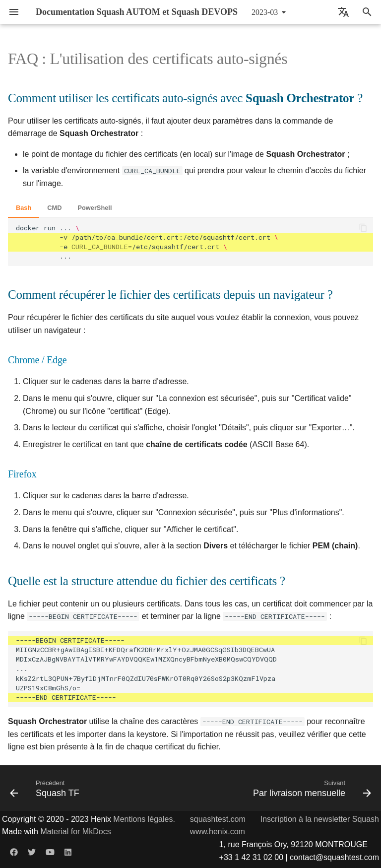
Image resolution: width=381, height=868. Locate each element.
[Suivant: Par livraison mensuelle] (310, 788)
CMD (54, 208)
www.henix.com (218, 832)
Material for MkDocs (75, 832)
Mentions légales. (144, 819)
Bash (24, 208)
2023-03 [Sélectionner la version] (265, 12)
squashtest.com (218, 819)
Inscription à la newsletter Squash (320, 819)
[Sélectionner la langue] (343, 12)
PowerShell (95, 208)
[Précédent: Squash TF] (46, 788)
